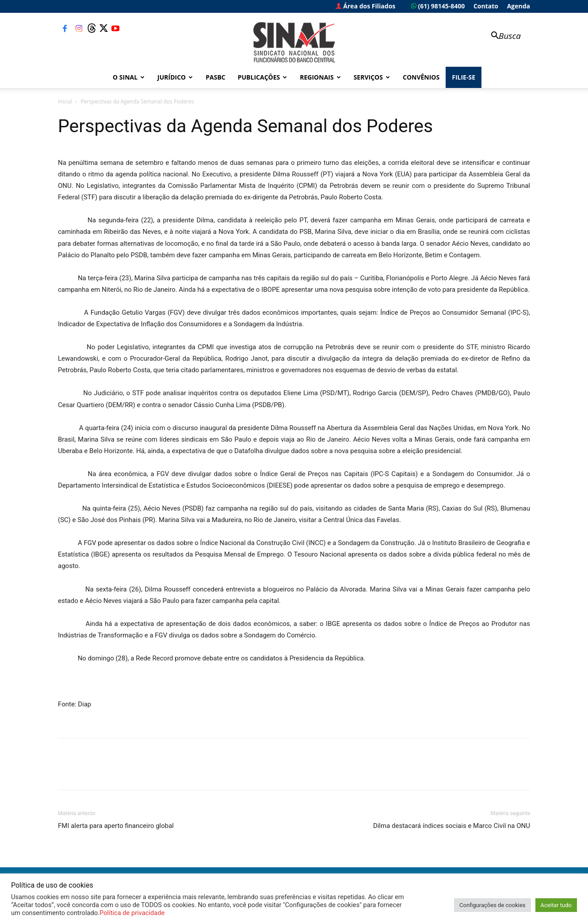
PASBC (216, 77)
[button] (502, 36)
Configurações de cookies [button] (492, 905)
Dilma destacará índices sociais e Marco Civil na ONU (452, 826)
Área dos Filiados (366, 6)
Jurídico (175, 77)
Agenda (519, 6)
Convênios (421, 77)
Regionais (320, 77)
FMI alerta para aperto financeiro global (116, 826)
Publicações (263, 77)
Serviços (372, 77)
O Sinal (129, 77)
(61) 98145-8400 (438, 6)
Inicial (65, 101)
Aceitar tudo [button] (556, 905)
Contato (486, 6)
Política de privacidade (132, 913)
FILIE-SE (464, 77)
